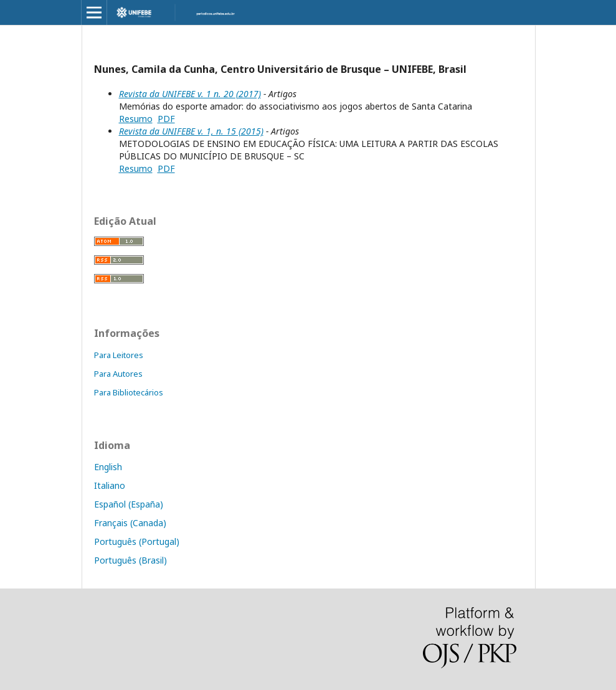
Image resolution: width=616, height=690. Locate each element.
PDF (166, 119)
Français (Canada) (130, 523)
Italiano (110, 485)
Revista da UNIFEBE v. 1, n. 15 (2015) (191, 131)
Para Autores (118, 374)
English (108, 467)
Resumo (136, 119)
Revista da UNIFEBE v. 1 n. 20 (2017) (190, 94)
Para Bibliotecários (129, 392)
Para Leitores (119, 355)
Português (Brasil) (130, 560)
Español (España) (129, 504)
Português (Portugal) (137, 541)
